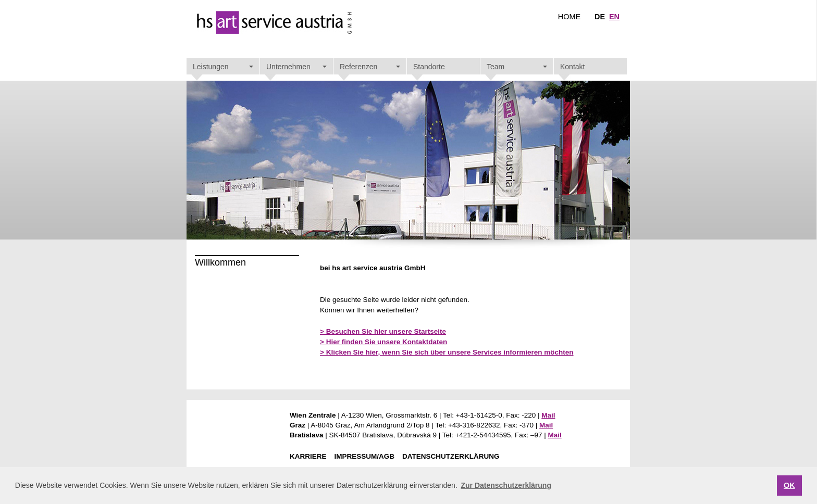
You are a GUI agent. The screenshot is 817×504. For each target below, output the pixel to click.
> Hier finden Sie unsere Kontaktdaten (383, 342)
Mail (548, 415)
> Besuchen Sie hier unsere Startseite (383, 331)
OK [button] (789, 485)
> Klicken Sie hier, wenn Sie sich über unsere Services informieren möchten (447, 352)
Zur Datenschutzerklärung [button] (506, 485)
